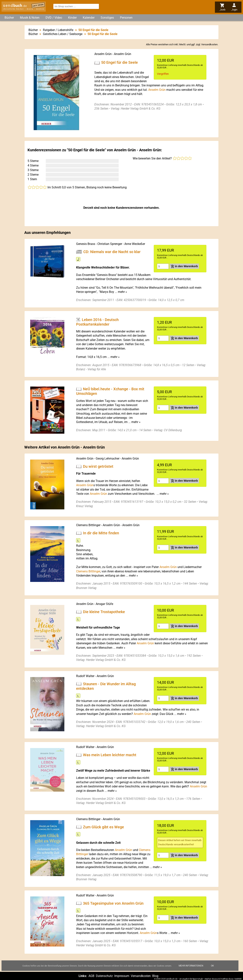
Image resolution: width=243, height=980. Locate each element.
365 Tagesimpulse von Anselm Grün (113, 903)
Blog (155, 976)
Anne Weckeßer (135, 244)
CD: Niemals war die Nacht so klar (112, 252)
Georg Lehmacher (108, 459)
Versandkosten (209, 44)
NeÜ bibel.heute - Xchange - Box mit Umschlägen (110, 391)
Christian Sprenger (110, 244)
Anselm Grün (103, 54)
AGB (91, 976)
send (15, 6)
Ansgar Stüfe (104, 604)
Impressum (122, 976)
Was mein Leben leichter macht (110, 755)
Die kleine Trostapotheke (104, 612)
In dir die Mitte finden (101, 533)
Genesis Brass (86, 244)
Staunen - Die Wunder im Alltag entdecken (106, 686)
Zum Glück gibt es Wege (103, 827)
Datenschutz (104, 976)
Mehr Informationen (191, 966)
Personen (126, 18)
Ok (212, 966)
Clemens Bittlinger (88, 525)
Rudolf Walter (85, 676)
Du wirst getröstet (98, 466)
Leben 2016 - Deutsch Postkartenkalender (97, 322)
